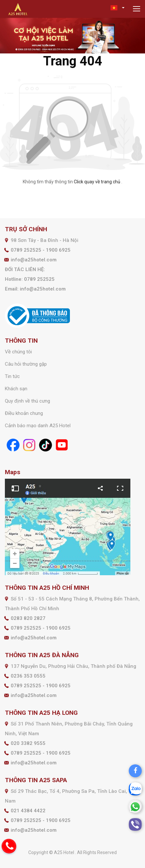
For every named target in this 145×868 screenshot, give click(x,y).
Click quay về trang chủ (97, 182)
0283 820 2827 (28, 618)
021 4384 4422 (28, 811)
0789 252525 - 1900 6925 (41, 250)
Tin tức (12, 376)
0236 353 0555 (28, 676)
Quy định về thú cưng (27, 401)
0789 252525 (39, 279)
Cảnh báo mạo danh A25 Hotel (38, 426)
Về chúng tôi (18, 352)
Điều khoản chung (24, 413)
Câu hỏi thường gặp (26, 364)
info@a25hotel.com (34, 260)
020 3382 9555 (28, 743)
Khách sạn (16, 389)
